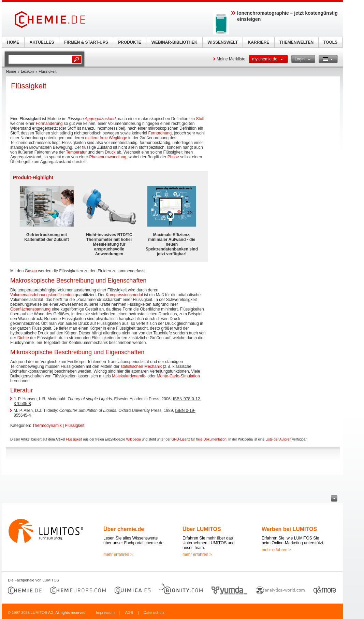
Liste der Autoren (278, 439)
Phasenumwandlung (108, 157)
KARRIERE (259, 42)
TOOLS (330, 42)
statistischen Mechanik (141, 366)
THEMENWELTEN (296, 42)
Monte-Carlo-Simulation (178, 376)
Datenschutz (154, 613)
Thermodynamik (47, 426)
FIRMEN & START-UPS (86, 42)
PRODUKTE (129, 42)
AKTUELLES (42, 42)
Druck (110, 152)
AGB (129, 613)
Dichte (23, 338)
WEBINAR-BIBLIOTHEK (174, 42)
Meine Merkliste (231, 59)
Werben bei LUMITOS (289, 529)
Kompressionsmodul (124, 295)
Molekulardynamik (128, 376)
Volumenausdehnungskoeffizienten (42, 295)
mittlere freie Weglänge (106, 138)
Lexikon (27, 71)
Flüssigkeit (75, 426)
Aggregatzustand (100, 119)
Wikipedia (134, 439)
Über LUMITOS (202, 529)
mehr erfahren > (118, 555)
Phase (173, 157)
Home (11, 71)
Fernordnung (160, 133)
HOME (13, 42)
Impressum (105, 613)
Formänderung (49, 124)
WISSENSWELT (222, 42)
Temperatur (76, 152)
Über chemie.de (124, 529)
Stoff (200, 119)
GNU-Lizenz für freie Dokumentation (199, 439)
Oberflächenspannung (30, 309)
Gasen (31, 271)
